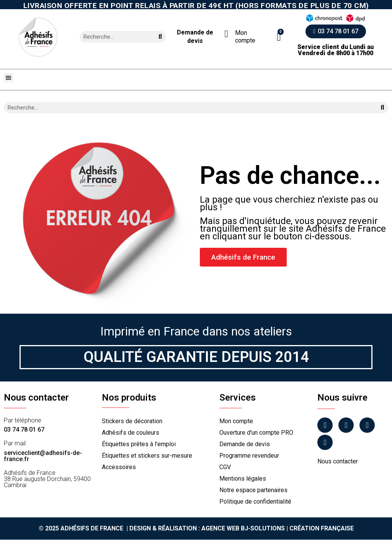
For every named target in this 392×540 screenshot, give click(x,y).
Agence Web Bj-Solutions (243, 528)
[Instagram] (346, 425)
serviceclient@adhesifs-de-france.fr (43, 456)
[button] (279, 37)
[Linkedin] (367, 425)
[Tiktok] (325, 442)
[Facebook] (325, 425)
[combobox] (114, 37)
